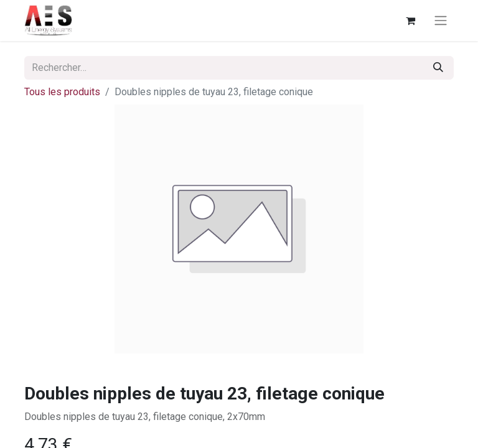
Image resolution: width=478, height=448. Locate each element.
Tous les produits (62, 92)
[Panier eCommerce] (410, 21)
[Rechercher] (438, 68)
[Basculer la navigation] (441, 21)
